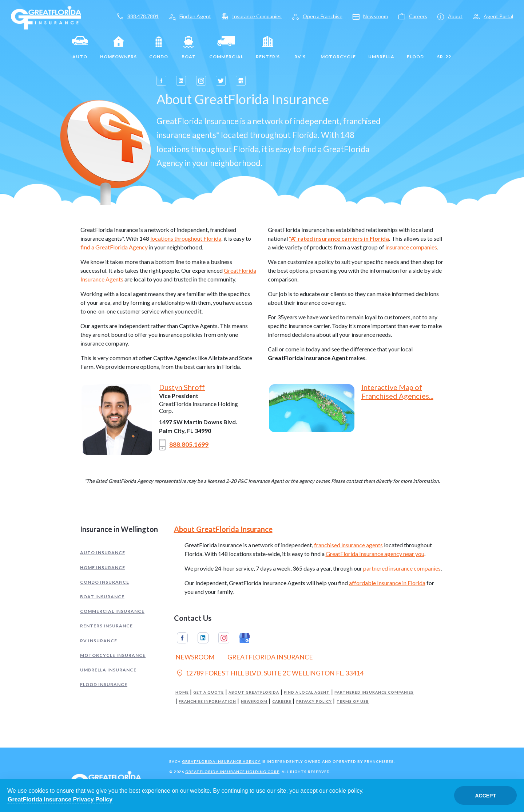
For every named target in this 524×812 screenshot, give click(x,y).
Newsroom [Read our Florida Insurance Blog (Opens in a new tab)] (195, 657)
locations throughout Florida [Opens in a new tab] (186, 238)
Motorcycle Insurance (113, 655)
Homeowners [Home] (118, 48)
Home (182, 692)
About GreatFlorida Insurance (223, 529)
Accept (485, 796)
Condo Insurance (105, 582)
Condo (159, 48)
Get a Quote (209, 692)
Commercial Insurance (112, 611)
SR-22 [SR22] (444, 48)
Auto (80, 48)
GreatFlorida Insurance (270, 657)
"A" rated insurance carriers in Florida (339, 238)
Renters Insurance (106, 626)
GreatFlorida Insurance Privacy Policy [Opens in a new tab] (60, 799)
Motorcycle (338, 48)
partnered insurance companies (402, 568)
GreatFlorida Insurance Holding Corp (232, 772)
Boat (189, 48)
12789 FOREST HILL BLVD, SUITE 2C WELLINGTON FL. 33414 (269, 674)
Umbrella (381, 48)
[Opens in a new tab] (161, 81)
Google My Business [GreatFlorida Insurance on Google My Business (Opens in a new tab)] (245, 638)
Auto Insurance (103, 553)
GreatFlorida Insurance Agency (221, 761)
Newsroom (254, 701)
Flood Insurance (104, 684)
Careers (282, 701)
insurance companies (411, 247)
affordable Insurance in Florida (387, 583)
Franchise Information (207, 701)
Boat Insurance (102, 597)
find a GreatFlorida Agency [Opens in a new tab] (114, 247)
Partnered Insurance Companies (374, 692)
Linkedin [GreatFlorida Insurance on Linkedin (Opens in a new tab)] (203, 638)
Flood (415, 48)
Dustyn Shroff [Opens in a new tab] (182, 387)
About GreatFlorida (254, 692)
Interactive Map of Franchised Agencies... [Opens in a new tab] (397, 391)
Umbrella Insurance (108, 670)
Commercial (226, 48)
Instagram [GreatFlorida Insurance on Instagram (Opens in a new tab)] (224, 638)
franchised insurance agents (348, 545)
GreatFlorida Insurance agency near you (375, 554)
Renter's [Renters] (268, 48)
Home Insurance (103, 567)
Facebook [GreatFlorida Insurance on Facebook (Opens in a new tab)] (182, 638)
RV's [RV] (300, 48)
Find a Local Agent (307, 692)
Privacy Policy (314, 701)
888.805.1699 (184, 445)
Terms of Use (353, 701)
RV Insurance (99, 641)
